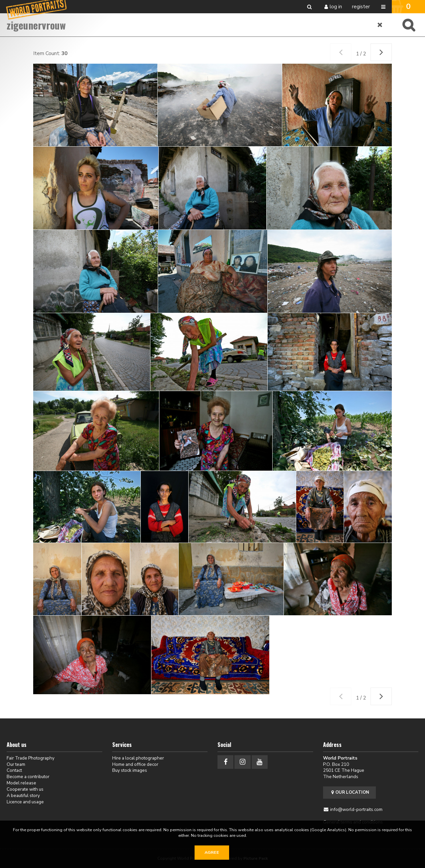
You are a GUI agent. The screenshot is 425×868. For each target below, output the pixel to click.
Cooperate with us (25, 789)
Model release (21, 783)
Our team (16, 764)
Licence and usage (25, 802)
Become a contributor (28, 777)
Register (361, 7)
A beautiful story (23, 796)
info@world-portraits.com (356, 809)
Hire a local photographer (138, 758)
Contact (14, 770)
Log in (336, 7)
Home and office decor (135, 764)
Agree (212, 852)
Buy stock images (130, 770)
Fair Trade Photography (31, 758)
